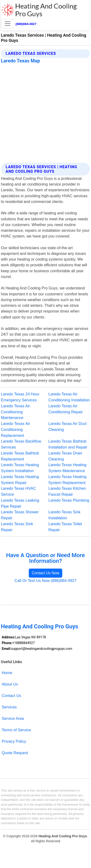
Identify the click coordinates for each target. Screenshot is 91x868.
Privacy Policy (14, 741)
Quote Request (15, 753)
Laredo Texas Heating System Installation (20, 468)
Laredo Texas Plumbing (69, 500)
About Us (10, 684)
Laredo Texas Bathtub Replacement (20, 456)
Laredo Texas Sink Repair (17, 527)
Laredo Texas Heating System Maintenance (67, 468)
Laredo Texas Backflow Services (21, 444)
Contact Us (11, 696)
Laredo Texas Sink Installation (65, 515)
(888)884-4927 (26, 24)
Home (7, 673)
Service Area (13, 718)
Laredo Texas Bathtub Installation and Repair (68, 444)
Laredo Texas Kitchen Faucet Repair (67, 491)
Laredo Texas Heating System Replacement (67, 480)
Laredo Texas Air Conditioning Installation (69, 397)
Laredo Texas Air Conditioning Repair (66, 409)
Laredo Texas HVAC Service (19, 491)
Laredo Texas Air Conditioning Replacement (16, 429)
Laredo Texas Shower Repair (20, 515)
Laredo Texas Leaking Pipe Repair (20, 503)
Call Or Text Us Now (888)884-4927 (45, 580)
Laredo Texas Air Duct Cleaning (68, 426)
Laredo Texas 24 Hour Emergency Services (20, 397)
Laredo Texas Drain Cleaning (65, 456)
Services (9, 707)
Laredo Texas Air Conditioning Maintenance (16, 412)
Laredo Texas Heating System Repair (20, 480)
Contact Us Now (46, 573)
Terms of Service (16, 730)
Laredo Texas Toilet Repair (65, 527)
